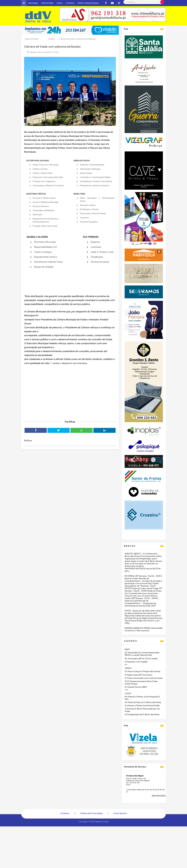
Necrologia (33, 3)
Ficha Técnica (120, 813)
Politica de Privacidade (91, 813)
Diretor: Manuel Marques (88, 3)
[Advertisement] (70, 395)
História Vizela (47, 3)
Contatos (70, 3)
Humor (60, 3)
